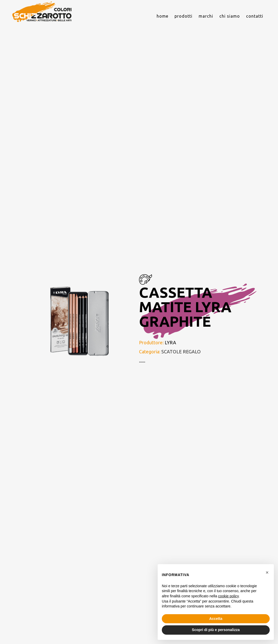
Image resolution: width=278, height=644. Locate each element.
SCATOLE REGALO (181, 352)
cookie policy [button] (228, 596)
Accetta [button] (216, 619)
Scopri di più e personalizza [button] (216, 630)
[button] (267, 572)
